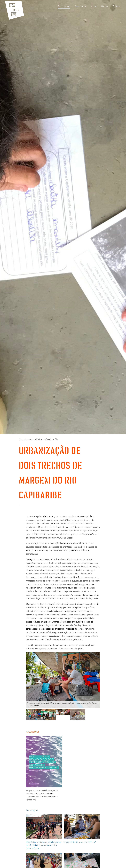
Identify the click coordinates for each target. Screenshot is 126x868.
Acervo (94, 6)
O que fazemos (64, 6)
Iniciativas (39, 439)
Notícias (105, 6)
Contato (116, 6)
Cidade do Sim (52, 439)
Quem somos (80, 6)
